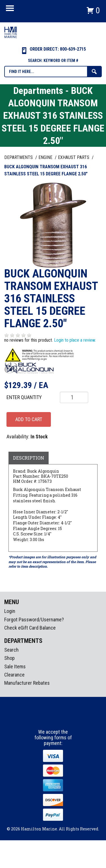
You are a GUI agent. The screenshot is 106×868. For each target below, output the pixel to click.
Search (11, 650)
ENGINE (46, 157)
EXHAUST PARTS (74, 157)
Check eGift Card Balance (30, 628)
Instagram (53, 719)
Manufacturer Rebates (27, 683)
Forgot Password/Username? (34, 620)
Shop (9, 658)
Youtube (64, 719)
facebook (43, 719)
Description (29, 458)
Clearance (14, 675)
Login (10, 611)
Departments (19, 157)
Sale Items (15, 666)
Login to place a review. (75, 340)
